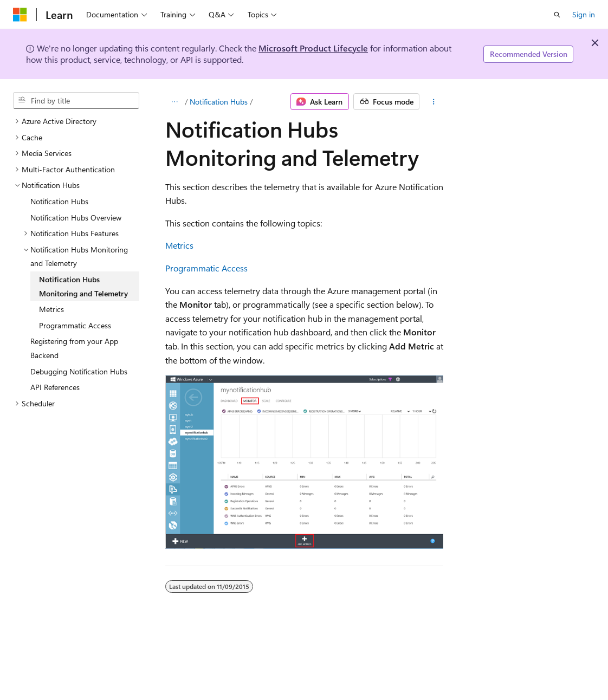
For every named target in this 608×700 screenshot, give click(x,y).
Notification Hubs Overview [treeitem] (76, 218)
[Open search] (557, 15)
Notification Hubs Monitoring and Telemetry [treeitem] (83, 286)
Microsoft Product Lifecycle (313, 48)
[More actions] (433, 102)
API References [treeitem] (55, 387)
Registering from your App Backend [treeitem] (74, 348)
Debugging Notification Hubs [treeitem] (79, 371)
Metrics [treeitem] (51, 309)
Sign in (584, 14)
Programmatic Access (206, 268)
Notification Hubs (219, 102)
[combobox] (76, 101)
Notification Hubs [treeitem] (59, 201)
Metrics (179, 245)
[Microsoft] (20, 15)
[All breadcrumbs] (175, 102)
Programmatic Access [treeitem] (75, 325)
